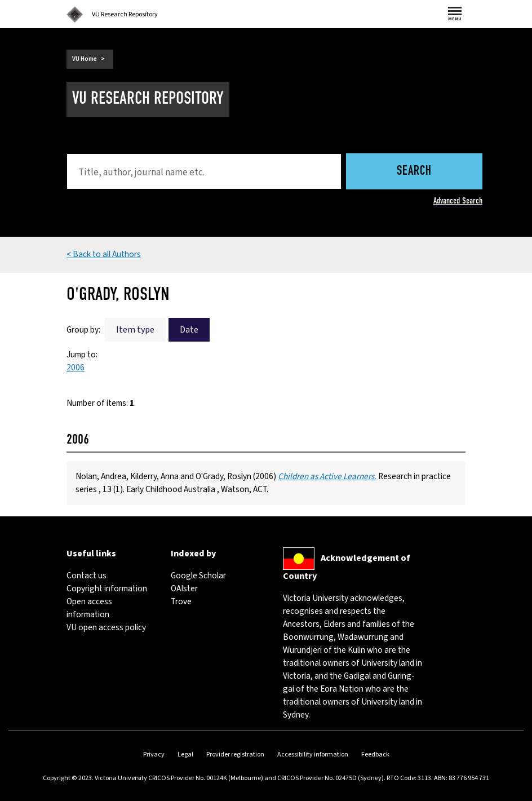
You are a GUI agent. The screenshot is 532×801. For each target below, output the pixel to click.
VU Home (85, 59)
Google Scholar (198, 576)
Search (414, 172)
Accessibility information (313, 754)
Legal (185, 754)
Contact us (87, 576)
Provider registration (235, 754)
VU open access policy (106, 627)
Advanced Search (458, 201)
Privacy (154, 754)
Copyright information (107, 588)
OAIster (184, 588)
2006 (76, 368)
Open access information (89, 608)
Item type (135, 330)
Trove (181, 601)
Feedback (375, 754)
